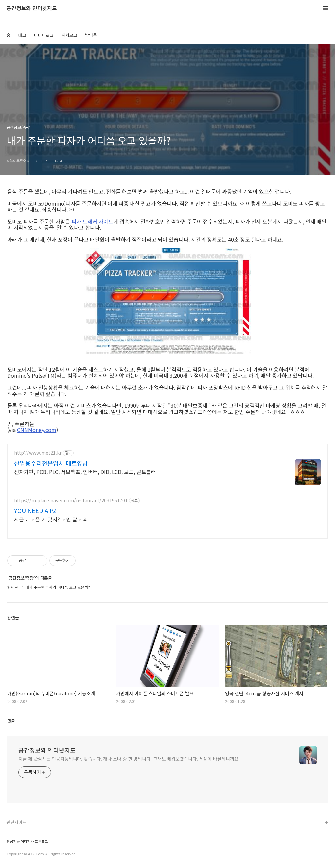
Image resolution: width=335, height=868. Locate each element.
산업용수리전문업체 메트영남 (51, 463)
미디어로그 (44, 35)
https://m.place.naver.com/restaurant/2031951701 (71, 500)
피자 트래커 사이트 (92, 221)
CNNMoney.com (37, 430)
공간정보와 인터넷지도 (32, 8)
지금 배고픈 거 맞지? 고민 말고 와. (52, 519)
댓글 (11, 721)
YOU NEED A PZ (35, 510)
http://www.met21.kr (38, 453)
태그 (22, 35)
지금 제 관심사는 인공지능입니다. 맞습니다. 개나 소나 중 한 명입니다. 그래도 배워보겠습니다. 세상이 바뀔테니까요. (129, 759)
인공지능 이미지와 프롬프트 (27, 841)
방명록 (91, 35)
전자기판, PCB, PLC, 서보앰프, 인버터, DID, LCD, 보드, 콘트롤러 (85, 472)
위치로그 (69, 35)
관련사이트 (16, 822)
